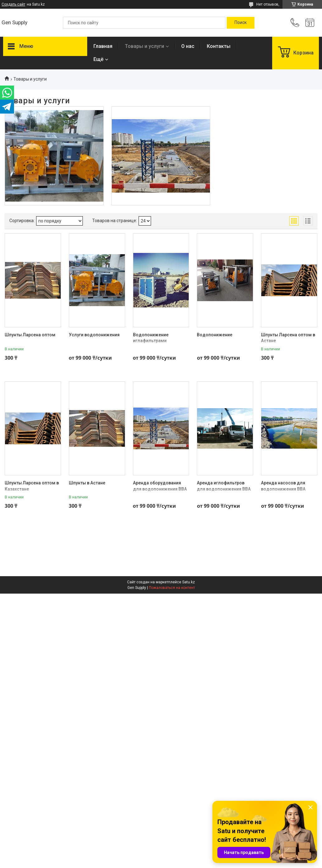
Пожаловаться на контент (172, 588)
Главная (103, 46)
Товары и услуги (144, 46)
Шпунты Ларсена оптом (30, 335)
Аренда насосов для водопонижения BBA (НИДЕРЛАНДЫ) (283, 489)
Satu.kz (189, 582)
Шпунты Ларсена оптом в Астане (288, 338)
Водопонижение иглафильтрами (151, 338)
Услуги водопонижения (94, 335)
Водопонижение (215, 335)
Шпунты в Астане (87, 483)
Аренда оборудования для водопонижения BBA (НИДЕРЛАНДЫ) (160, 489)
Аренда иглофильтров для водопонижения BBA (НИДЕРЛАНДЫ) (224, 489)
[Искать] (241, 23)
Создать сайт (13, 4)
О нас (188, 46)
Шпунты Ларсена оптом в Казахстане (32, 486)
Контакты (219, 46)
